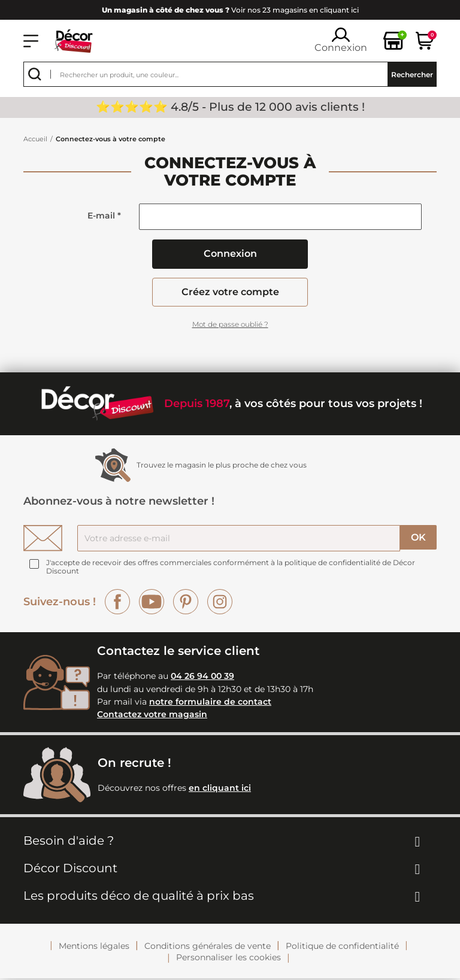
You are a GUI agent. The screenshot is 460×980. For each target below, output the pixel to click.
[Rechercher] (230, 74)
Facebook (117, 603)
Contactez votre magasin (152, 717)
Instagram (220, 603)
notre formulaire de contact (210, 703)
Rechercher (412, 75)
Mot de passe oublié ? (230, 326)
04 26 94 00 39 (202, 678)
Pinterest (186, 603)
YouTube (152, 603)
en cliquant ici (220, 790)
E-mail (104, 216)
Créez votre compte (230, 293)
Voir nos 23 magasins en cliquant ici (230, 10)
